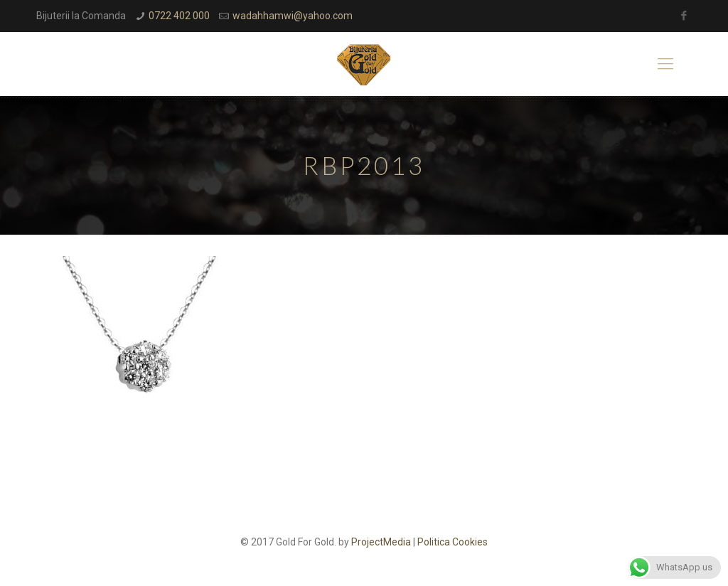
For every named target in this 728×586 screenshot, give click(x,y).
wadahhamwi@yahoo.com (293, 16)
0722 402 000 (179, 16)
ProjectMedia (381, 542)
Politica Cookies (453, 542)
